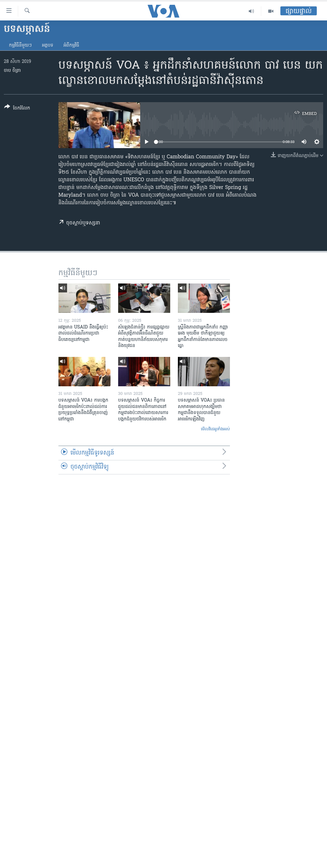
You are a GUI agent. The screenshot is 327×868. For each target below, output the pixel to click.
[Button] (17, 109)
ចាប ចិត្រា (12, 71)
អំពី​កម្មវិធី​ (71, 45)
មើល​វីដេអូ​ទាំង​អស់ (215, 429)
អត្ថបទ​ (48, 45)
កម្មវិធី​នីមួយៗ (20, 45)
